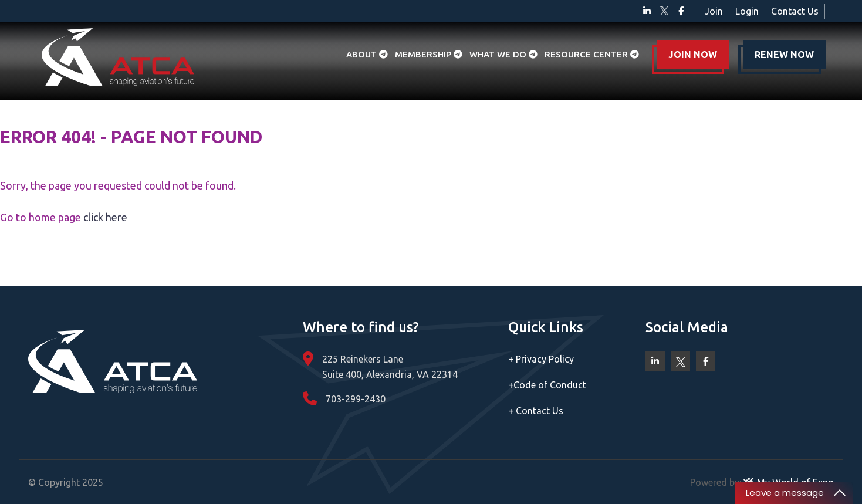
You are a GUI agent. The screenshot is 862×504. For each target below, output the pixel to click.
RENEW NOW (784, 55)
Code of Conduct (547, 385)
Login (747, 11)
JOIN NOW (693, 55)
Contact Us (795, 11)
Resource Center (592, 54)
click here (105, 217)
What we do (503, 54)
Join (714, 11)
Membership (429, 54)
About (367, 54)
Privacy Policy (541, 359)
